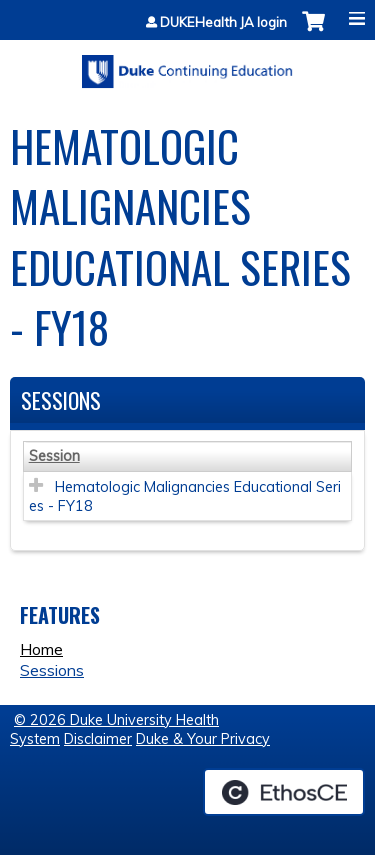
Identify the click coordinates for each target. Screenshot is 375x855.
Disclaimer (98, 739)
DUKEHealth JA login (223, 22)
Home (41, 649)
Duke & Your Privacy (203, 739)
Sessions (52, 670)
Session (54, 456)
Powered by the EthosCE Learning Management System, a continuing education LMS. (284, 792)
